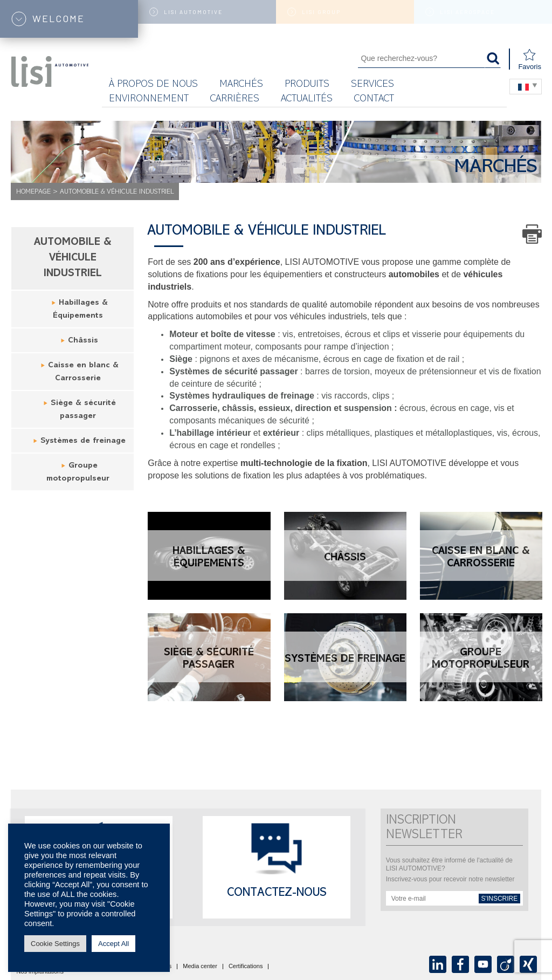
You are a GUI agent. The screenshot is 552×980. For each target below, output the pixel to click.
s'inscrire (500, 899)
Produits (307, 85)
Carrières (235, 100)
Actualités (307, 100)
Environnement (149, 100)
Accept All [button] (113, 944)
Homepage (33, 192)
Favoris (530, 60)
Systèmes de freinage (83, 441)
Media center (200, 967)
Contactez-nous (277, 894)
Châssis (83, 341)
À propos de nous (153, 85)
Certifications (246, 967)
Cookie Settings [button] (55, 944)
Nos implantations (40, 972)
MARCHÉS (241, 85)
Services (372, 85)
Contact (374, 100)
